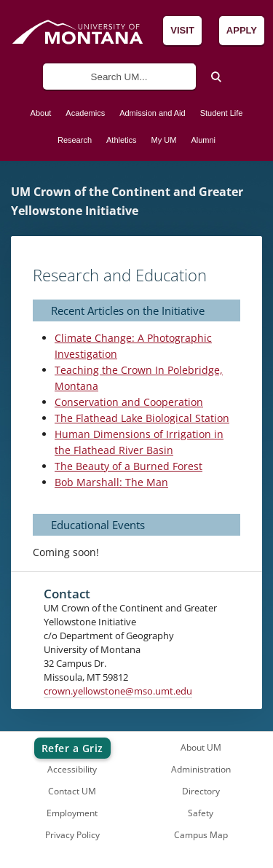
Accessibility (72, 769)
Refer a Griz (72, 748)
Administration (201, 769)
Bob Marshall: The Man (111, 482)
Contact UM (72, 791)
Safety (201, 813)
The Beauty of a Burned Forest (128, 466)
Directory (201, 791)
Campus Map (201, 835)
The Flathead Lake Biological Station (142, 418)
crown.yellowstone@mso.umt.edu (118, 691)
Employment (72, 813)
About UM (201, 747)
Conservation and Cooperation (129, 402)
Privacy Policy (72, 835)
